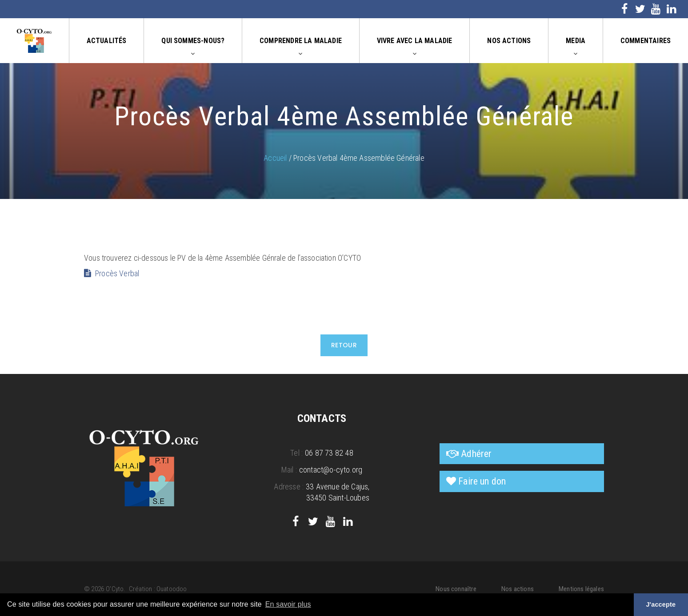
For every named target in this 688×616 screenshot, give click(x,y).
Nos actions (509, 41)
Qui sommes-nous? (193, 41)
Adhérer (476, 454)
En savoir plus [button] (288, 604)
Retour (344, 345)
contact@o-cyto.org (331, 470)
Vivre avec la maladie (415, 41)
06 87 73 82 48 (329, 453)
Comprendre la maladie (301, 41)
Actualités (107, 41)
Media (576, 41)
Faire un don (482, 481)
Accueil (275, 158)
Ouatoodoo (172, 589)
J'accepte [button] (661, 604)
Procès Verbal (117, 273)
